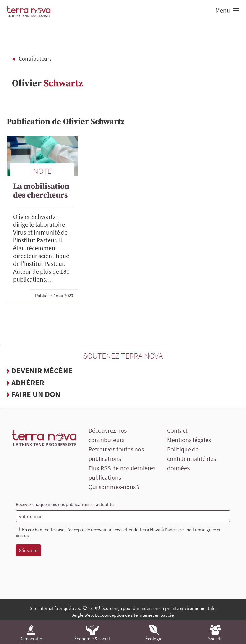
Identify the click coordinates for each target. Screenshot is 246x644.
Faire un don (36, 394)
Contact (177, 430)
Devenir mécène (42, 371)
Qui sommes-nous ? (114, 487)
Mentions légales (189, 440)
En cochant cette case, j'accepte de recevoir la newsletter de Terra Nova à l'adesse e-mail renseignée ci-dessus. (119, 533)
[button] (236, 11)
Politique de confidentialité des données (191, 459)
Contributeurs (35, 58)
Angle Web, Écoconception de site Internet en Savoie (123, 615)
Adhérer (28, 383)
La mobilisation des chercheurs (41, 191)
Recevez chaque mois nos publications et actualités (65, 504)
